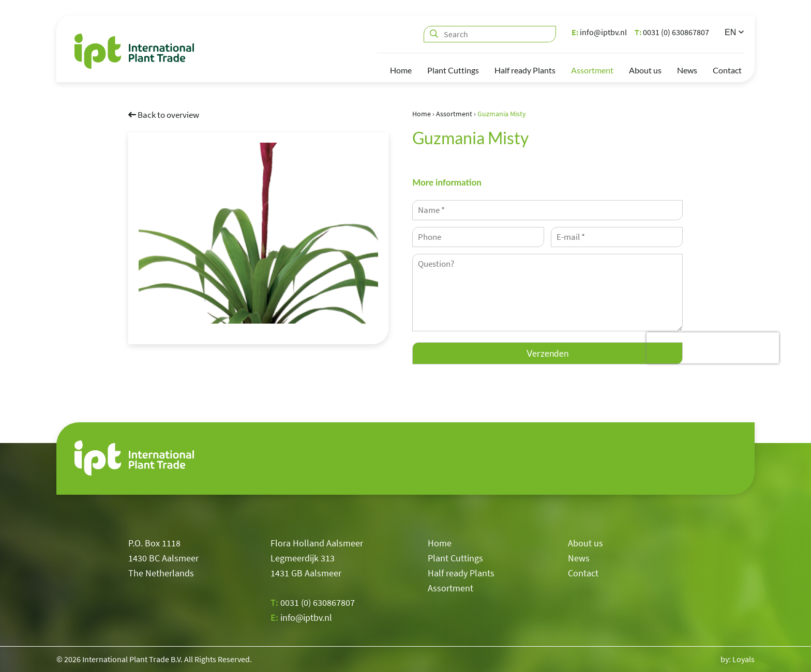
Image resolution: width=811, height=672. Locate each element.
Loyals (744, 659)
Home (401, 70)
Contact (727, 70)
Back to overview (164, 114)
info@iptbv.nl (599, 32)
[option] (258, 233)
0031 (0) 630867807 (672, 32)
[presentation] (713, 348)
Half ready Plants (525, 70)
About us (645, 70)
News (687, 70)
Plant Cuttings (453, 70)
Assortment (592, 70)
